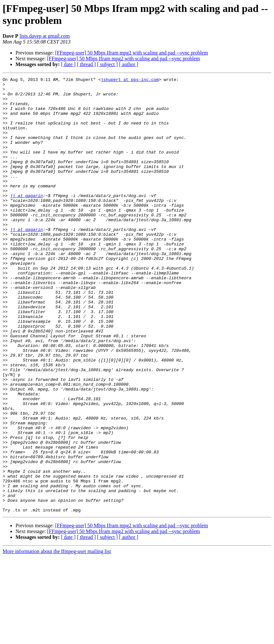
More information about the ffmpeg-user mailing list (57, 638)
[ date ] (68, 64)
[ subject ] (107, 64)
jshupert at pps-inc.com (130, 80)
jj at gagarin (26, 220)
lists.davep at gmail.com (45, 36)
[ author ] (129, 64)
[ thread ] (86, 64)
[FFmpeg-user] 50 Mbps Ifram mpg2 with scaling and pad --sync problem (132, 53)
